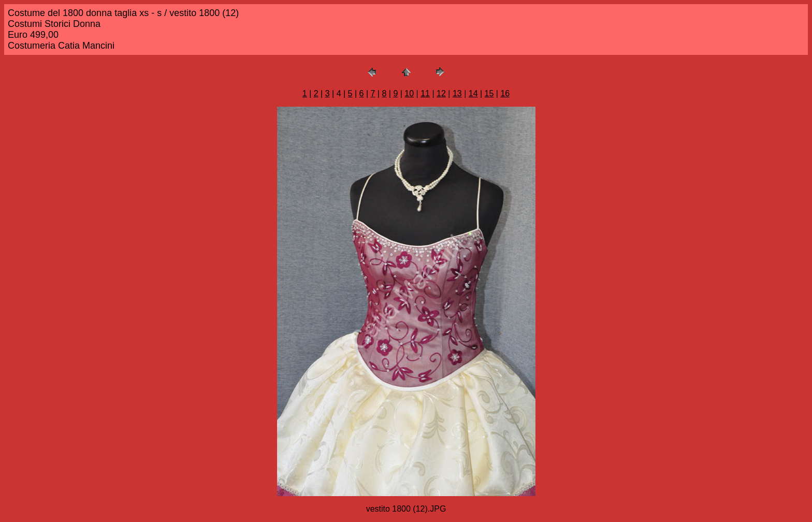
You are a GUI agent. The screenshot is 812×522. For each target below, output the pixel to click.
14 (473, 93)
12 (441, 93)
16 (505, 93)
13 (457, 93)
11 (425, 93)
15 (489, 93)
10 (409, 93)
